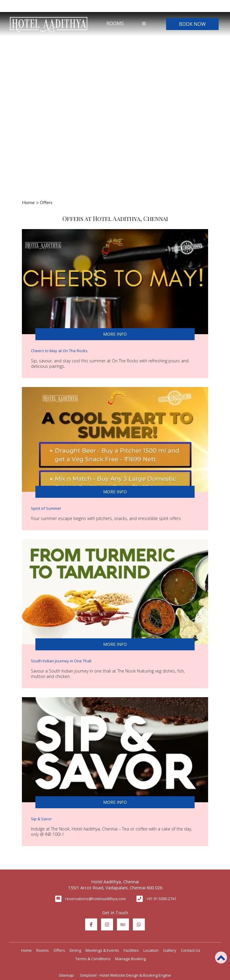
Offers (59, 950)
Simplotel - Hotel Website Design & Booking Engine (125, 975)
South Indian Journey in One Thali (61, 661)
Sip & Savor (41, 819)
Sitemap (66, 975)
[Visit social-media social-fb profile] (91, 924)
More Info (115, 334)
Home (28, 203)
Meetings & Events (102, 950)
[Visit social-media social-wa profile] (139, 924)
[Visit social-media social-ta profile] (123, 924)
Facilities (131, 950)
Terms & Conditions (93, 959)
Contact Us (191, 950)
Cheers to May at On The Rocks (59, 351)
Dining (75, 950)
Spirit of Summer (46, 508)
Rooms (115, 23)
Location (151, 950)
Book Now (192, 24)
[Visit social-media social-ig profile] (107, 924)
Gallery (170, 950)
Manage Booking (130, 959)
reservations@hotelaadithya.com (96, 899)
